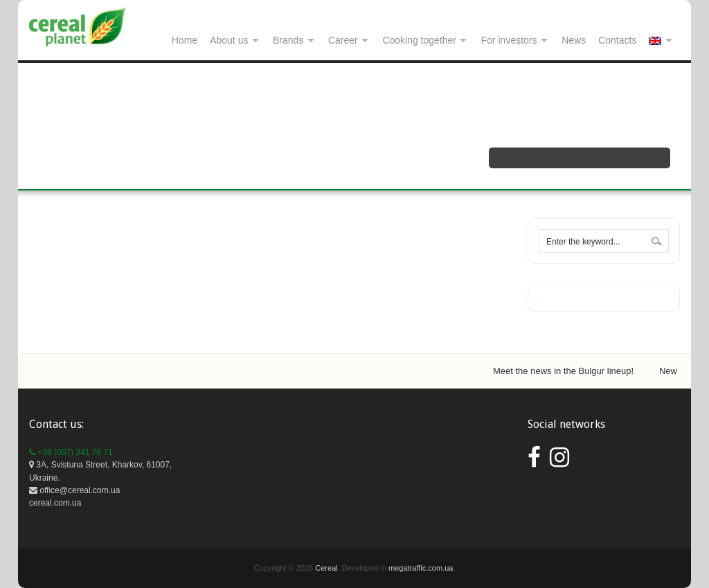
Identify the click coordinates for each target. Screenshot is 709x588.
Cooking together (419, 40)
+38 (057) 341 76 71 (71, 452)
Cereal (326, 568)
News (574, 40)
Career (343, 40)
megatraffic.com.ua (421, 568)
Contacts (617, 40)
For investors (509, 40)
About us (229, 40)
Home (185, 40)
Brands (288, 40)
